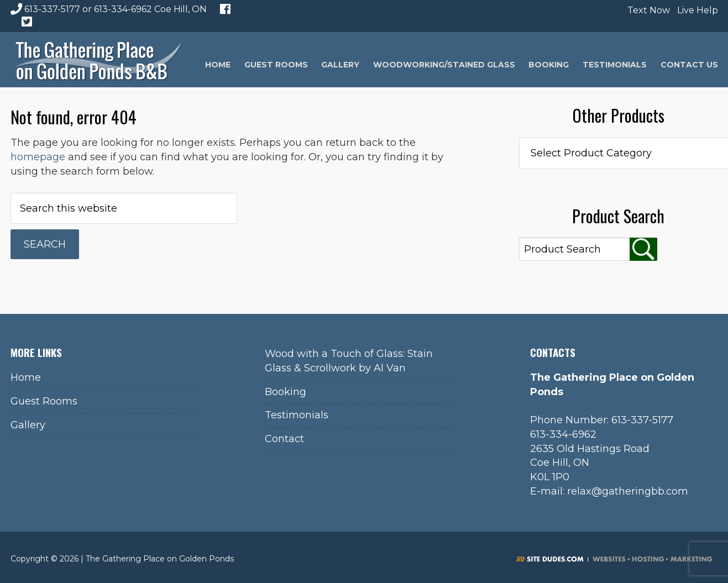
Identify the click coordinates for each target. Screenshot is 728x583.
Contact (284, 439)
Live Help (696, 10)
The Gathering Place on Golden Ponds (97, 60)
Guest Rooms (44, 401)
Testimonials (297, 415)
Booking (286, 392)
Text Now (647, 10)
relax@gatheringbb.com (628, 491)
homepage (38, 157)
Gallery (28, 425)
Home (26, 377)
